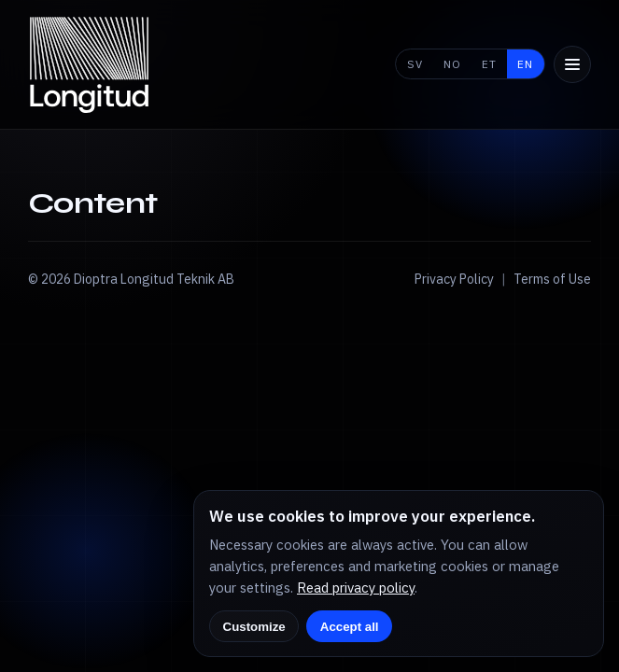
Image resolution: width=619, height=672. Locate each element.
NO (452, 64)
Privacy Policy (454, 279)
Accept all (350, 627)
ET (489, 64)
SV (415, 64)
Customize (254, 627)
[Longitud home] (90, 65)
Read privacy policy (356, 588)
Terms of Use (552, 279)
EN (525, 64)
